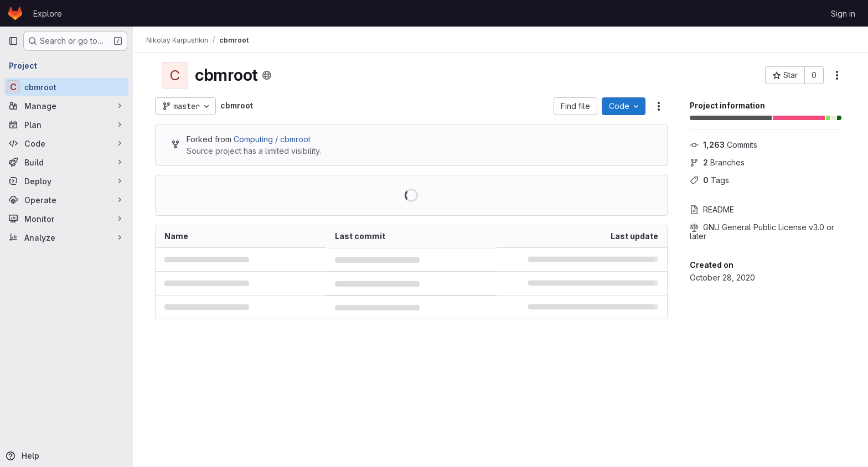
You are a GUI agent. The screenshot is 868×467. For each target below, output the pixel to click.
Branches (717, 162)
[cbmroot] (66, 87)
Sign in (843, 14)
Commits (724, 145)
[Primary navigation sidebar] (13, 41)
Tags (709, 180)
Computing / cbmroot (272, 139)
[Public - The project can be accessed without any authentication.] (267, 75)
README (712, 209)
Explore (48, 14)
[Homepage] (15, 13)
